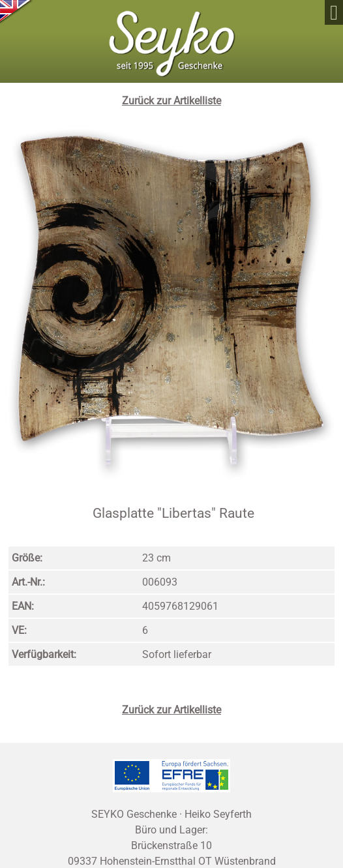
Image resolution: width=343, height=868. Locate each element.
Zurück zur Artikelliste (171, 101)
